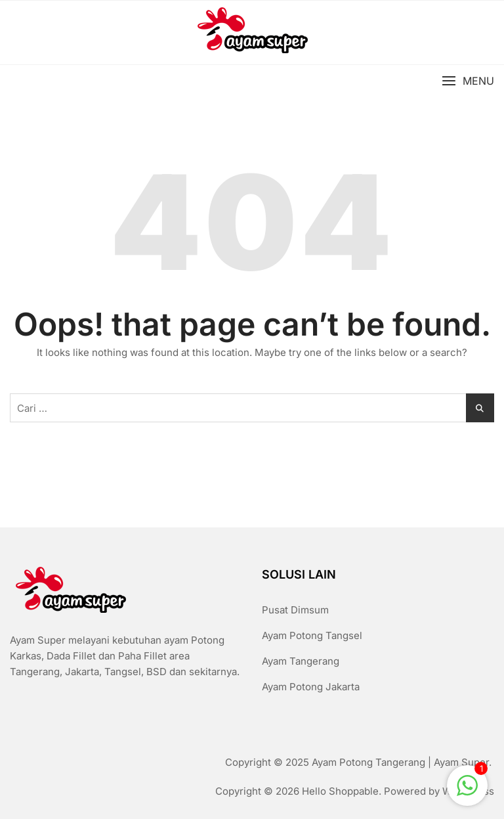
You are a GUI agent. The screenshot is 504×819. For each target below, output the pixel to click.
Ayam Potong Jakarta (311, 687)
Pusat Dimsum (295, 610)
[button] (468, 81)
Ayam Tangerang (301, 661)
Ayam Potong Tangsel (312, 635)
